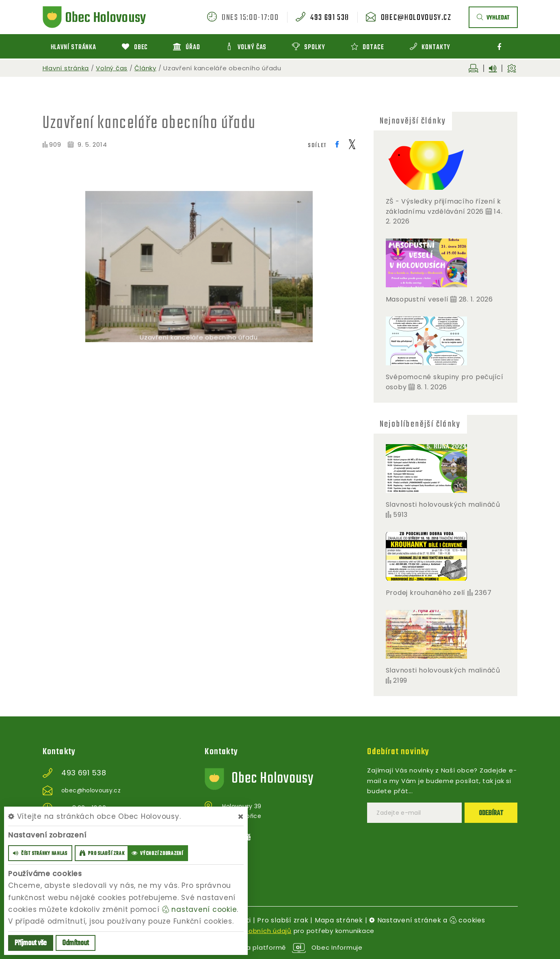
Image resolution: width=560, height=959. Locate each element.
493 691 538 (330, 18)
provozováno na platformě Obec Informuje (280, 947)
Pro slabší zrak (283, 920)
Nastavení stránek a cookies (427, 920)
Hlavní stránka (66, 68)
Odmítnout (76, 943)
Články (145, 68)
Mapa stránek (339, 920)
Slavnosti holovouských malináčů (443, 504)
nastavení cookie (200, 909)
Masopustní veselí (417, 299)
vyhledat (493, 18)
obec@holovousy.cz (416, 18)
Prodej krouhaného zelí (426, 593)
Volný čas (112, 68)
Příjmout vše (31, 943)
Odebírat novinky (398, 752)
